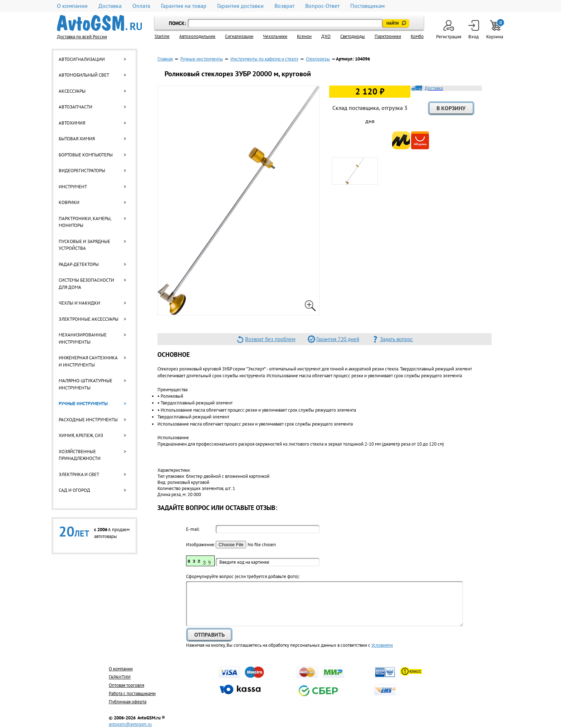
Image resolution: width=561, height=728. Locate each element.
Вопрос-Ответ (322, 6)
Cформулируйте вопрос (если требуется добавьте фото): (243, 576)
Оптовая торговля (126, 685)
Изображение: (200, 545)
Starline (162, 36)
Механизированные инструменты (83, 338)
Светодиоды (353, 36)
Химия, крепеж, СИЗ (81, 435)
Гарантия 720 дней (338, 339)
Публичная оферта (128, 702)
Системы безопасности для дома (86, 284)
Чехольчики (275, 36)
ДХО (326, 36)
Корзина (495, 30)
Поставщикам (367, 6)
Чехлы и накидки (79, 303)
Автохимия (72, 123)
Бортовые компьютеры (86, 155)
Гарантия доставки (240, 6)
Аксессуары (72, 91)
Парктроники (388, 36)
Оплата (141, 6)
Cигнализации (239, 36)
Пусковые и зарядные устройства (84, 245)
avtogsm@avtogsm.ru (130, 724)
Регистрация (449, 30)
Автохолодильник (197, 36)
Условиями (382, 645)
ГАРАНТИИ (120, 677)
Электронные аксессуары (89, 319)
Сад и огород (74, 490)
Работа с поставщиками (132, 693)
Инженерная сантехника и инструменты (88, 361)
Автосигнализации (82, 59)
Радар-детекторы (79, 264)
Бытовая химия (77, 139)
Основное (174, 355)
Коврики (69, 202)
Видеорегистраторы (82, 171)
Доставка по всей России (82, 37)
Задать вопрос (396, 339)
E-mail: (193, 529)
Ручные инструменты (83, 404)
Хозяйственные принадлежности (80, 455)
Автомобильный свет (84, 75)
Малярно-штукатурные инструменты (86, 384)
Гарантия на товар (184, 6)
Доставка (110, 6)
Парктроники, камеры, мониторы (85, 222)
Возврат (284, 6)
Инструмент (73, 187)
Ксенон (304, 36)
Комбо (417, 36)
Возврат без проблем (270, 339)
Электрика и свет (79, 474)
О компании (72, 6)
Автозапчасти (75, 107)
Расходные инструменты (88, 420)
